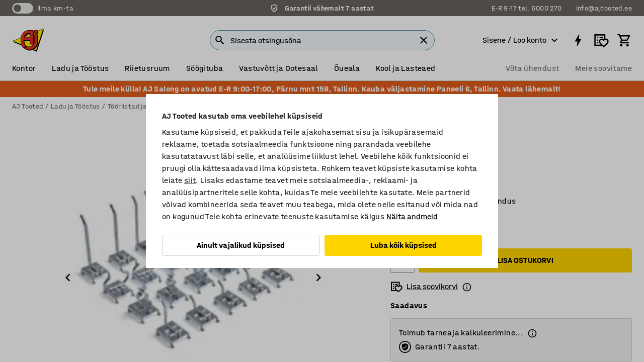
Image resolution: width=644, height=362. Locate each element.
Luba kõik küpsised (404, 245)
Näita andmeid (412, 216)
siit (190, 180)
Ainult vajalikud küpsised (241, 245)
